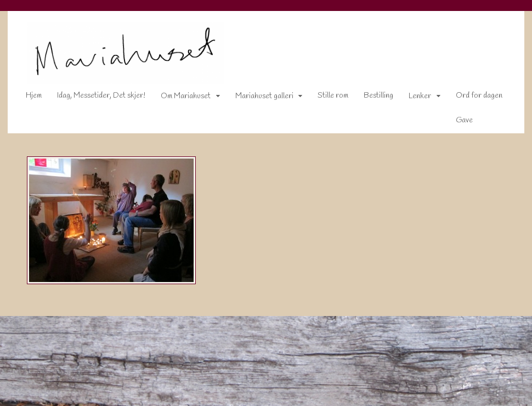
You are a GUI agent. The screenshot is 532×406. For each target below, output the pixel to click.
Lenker (413, 98)
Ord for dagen (472, 98)
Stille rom (326, 98)
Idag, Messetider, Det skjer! (94, 98)
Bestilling (372, 98)
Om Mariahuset (179, 98)
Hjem (27, 98)
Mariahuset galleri (257, 98)
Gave (457, 122)
